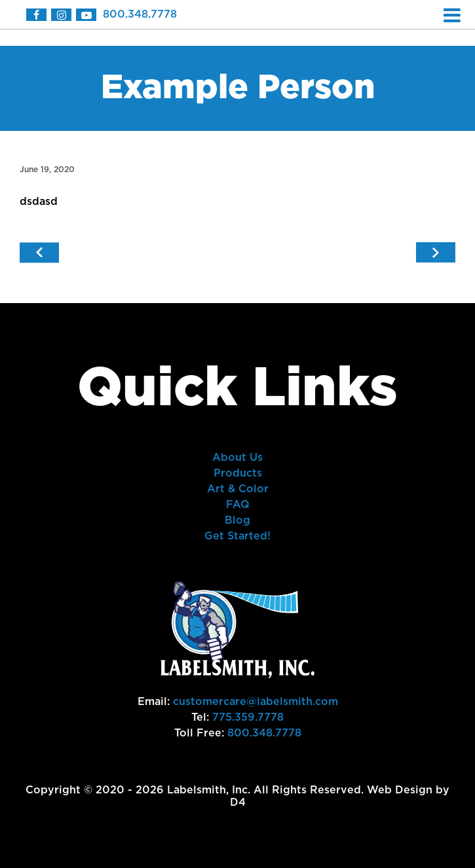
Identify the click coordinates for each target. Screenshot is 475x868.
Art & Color (238, 489)
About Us (237, 458)
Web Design (400, 790)
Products (238, 473)
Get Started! (237, 536)
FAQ (238, 505)
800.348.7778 (140, 14)
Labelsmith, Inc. (209, 790)
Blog (237, 520)
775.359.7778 (248, 717)
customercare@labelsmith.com (256, 702)
